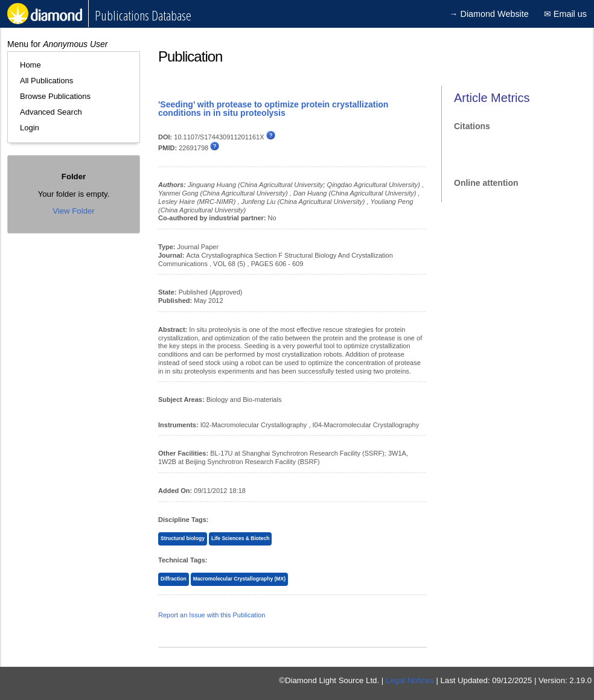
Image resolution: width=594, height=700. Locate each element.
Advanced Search (51, 112)
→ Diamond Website (489, 14)
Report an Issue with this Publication (212, 615)
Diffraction (174, 579)
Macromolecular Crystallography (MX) (239, 579)
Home (30, 65)
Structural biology (183, 538)
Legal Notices (410, 680)
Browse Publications (55, 96)
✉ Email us (565, 14)
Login (30, 128)
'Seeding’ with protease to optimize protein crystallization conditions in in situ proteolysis (273, 109)
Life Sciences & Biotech (241, 538)
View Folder (73, 211)
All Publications (46, 81)
